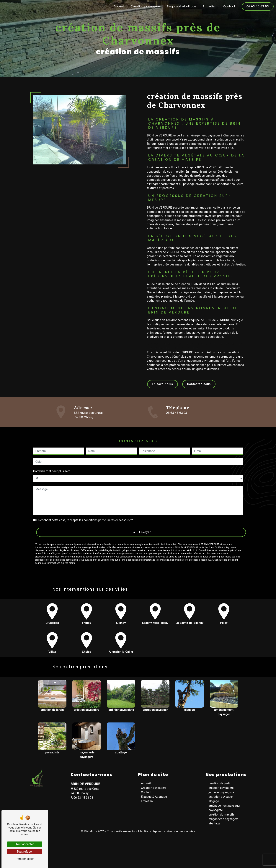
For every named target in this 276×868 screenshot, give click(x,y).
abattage (214, 826)
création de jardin (220, 786)
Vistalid (90, 834)
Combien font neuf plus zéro (52, 456)
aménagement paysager (224, 808)
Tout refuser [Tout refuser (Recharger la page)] (25, 852)
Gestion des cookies (181, 834)
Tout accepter (25, 844)
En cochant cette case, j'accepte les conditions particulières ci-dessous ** (85, 505)
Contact (228, 6)
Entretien (209, 6)
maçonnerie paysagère (223, 822)
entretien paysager (221, 799)
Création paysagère (145, 6)
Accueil (118, 6)
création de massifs (221, 817)
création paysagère (221, 791)
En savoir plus (163, 387)
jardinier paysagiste (221, 795)
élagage (214, 804)
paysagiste (216, 813)
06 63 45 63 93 (257, 6)
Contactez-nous (199, 387)
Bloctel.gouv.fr (206, 544)
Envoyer (145, 517)
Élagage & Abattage (181, 6)
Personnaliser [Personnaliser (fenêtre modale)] (25, 859)
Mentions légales (150, 834)
